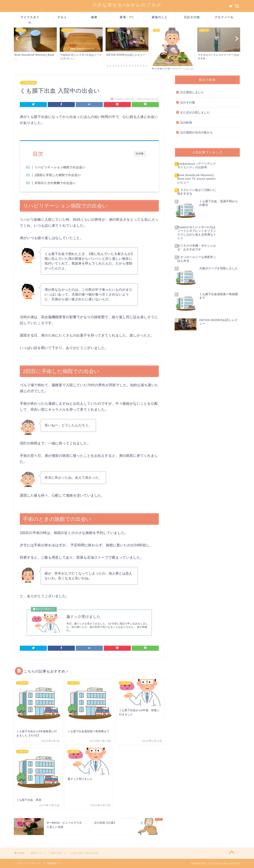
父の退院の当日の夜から (197, 133)
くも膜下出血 (28, 83)
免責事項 (52, 863)
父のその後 (188, 103)
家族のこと (160, 17)
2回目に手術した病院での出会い (64, 175)
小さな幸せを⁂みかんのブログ (127, 5)
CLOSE (140, 154)
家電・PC (127, 17)
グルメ (62, 17)
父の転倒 (186, 123)
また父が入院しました (195, 112)
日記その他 (192, 17)
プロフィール (224, 17)
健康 (94, 17)
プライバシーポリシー (29, 863)
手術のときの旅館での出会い (62, 183)
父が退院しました (192, 92)
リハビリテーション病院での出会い (67, 167)
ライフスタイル (30, 18)
